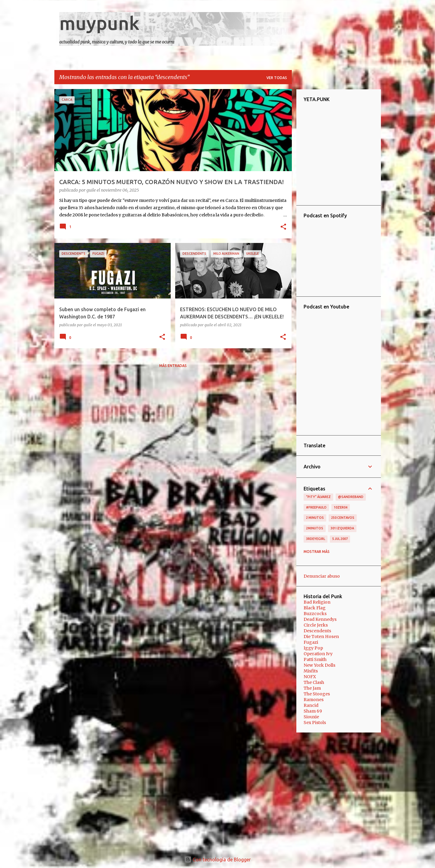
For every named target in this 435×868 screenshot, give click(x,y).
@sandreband (351, 497)
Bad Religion (317, 602)
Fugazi (311, 642)
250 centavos (343, 518)
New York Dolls (319, 665)
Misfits (311, 671)
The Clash (314, 682)
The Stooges (317, 694)
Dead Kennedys (320, 619)
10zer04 (341, 507)
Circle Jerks (316, 625)
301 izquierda (342, 528)
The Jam (312, 688)
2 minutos (315, 518)
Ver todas (277, 78)
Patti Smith (315, 659)
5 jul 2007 (340, 539)
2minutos (315, 528)
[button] (283, 227)
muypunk (99, 23)
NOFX (310, 677)
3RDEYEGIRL (316, 539)
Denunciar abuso (322, 576)
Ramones (314, 700)
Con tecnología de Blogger (217, 860)
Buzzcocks (315, 614)
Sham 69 (313, 711)
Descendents (317, 631)
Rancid (311, 705)
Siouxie (311, 717)
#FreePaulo (316, 507)
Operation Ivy (318, 654)
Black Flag (315, 608)
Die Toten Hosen (321, 637)
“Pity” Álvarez (318, 497)
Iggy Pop (313, 648)
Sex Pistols (315, 723)
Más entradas (173, 366)
